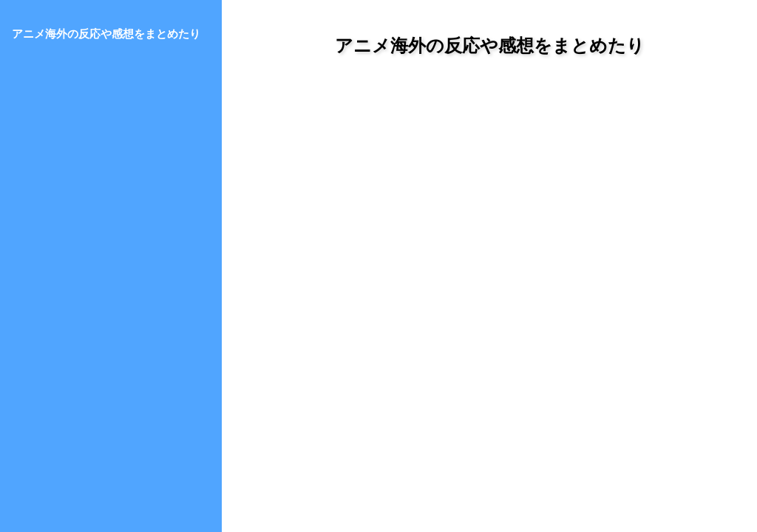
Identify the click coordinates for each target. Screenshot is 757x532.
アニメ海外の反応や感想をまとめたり (490, 45)
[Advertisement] (489, 206)
